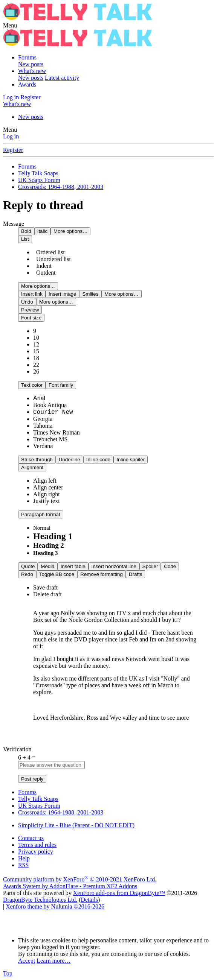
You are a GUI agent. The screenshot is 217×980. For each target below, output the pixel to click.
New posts (31, 64)
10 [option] (36, 338)
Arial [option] (39, 398)
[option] (45, 481)
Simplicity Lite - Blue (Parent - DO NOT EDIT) (76, 825)
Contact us (31, 838)
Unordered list (52, 259)
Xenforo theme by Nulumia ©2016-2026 (55, 906)
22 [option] (36, 365)
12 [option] (36, 344)
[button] (10, 25)
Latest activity (62, 78)
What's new (32, 71)
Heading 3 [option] (45, 553)
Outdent (44, 273)
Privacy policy (36, 852)
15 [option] (36, 351)
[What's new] (17, 104)
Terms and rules (37, 845)
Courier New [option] (53, 412)
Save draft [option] (45, 587)
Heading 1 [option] (53, 536)
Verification (17, 749)
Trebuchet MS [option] (50, 439)
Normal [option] (42, 528)
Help (24, 858)
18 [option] (36, 358)
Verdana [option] (43, 446)
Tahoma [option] (43, 426)
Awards (27, 84)
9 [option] (35, 331)
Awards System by (70, 886)
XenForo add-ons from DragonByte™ (119, 893)
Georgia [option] (43, 419)
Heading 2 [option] (49, 545)
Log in (11, 136)
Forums (27, 57)
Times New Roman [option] (57, 432)
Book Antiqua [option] (50, 405)
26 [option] (36, 371)
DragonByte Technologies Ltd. (40, 900)
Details (89, 900)
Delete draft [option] (47, 594)
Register (13, 150)
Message (14, 224)
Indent (42, 266)
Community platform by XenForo (80, 879)
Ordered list (49, 252)
